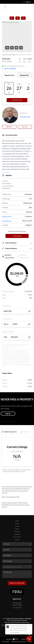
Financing (17, 532)
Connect (17, 540)
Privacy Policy (6, 642)
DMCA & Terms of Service (18, 642)
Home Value (17, 534)
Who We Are (17, 537)
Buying (17, 526)
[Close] (31, 626)
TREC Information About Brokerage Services (17, 622)
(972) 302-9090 (17, 608)
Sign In (27, 2)
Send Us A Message (17, 583)
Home (17, 521)
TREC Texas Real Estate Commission (17, 620)
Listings (17, 523)
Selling (17, 529)
